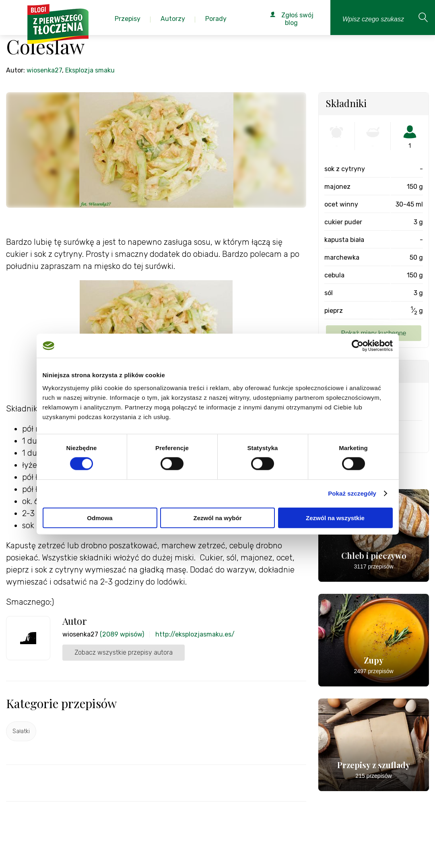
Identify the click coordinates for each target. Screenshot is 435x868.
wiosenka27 (44, 70)
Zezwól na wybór (217, 518)
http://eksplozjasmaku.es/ (195, 634)
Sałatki (21, 731)
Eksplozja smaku (90, 70)
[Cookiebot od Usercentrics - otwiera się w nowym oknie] (358, 346)
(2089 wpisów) (122, 634)
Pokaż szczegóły (352, 493)
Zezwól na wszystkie (335, 518)
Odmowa (100, 518)
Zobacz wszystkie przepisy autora (124, 652)
